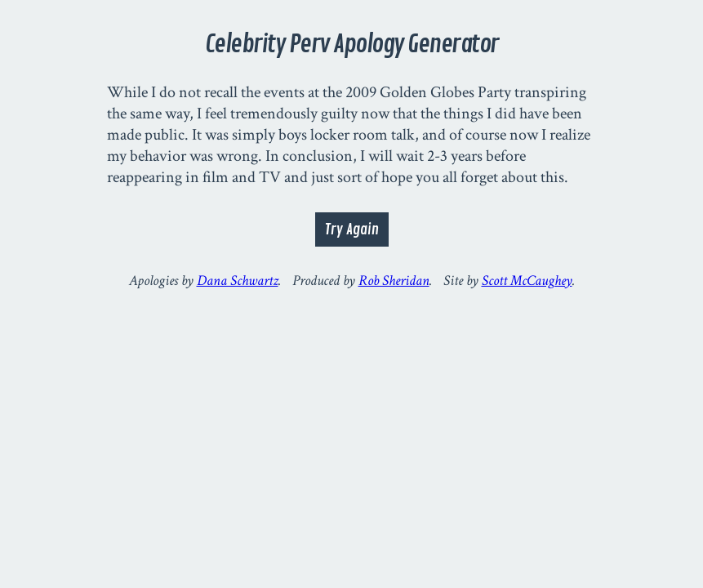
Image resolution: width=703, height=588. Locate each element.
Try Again (352, 229)
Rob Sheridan (394, 281)
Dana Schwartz (238, 281)
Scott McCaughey (527, 281)
